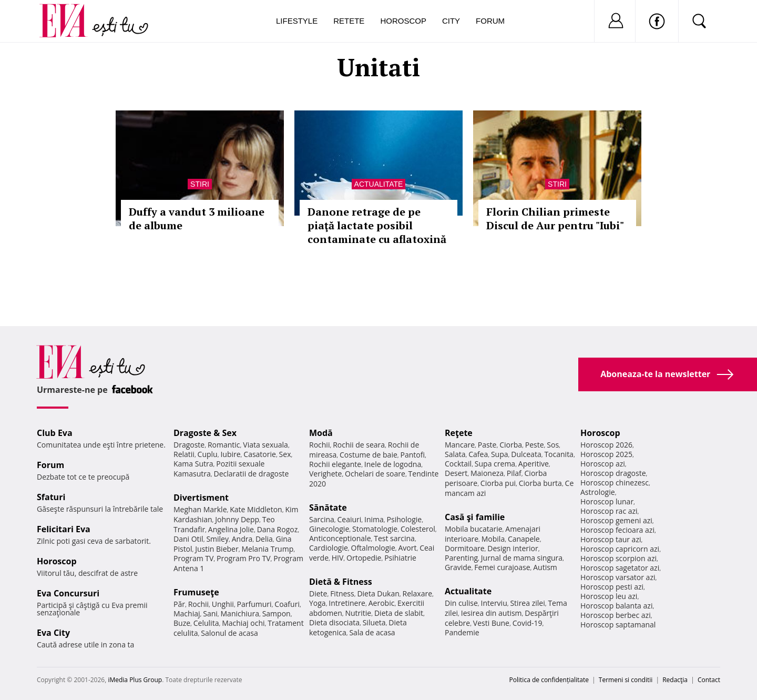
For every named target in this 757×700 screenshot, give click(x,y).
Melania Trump (267, 549)
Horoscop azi (603, 464)
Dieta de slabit (399, 613)
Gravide (458, 567)
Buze (182, 623)
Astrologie (598, 492)
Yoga (318, 603)
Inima (374, 519)
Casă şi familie (475, 517)
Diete (318, 594)
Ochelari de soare (375, 474)
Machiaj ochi (243, 623)
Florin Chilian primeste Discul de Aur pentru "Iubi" (555, 219)
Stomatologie (375, 529)
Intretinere (347, 603)
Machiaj (187, 613)
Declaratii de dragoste (252, 474)
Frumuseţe (196, 592)
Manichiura (240, 613)
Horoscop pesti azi (612, 587)
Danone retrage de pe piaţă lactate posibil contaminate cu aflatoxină (377, 225)
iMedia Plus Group (135, 680)
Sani (210, 613)
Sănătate (328, 508)
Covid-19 (528, 623)
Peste (535, 445)
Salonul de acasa (229, 633)
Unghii (223, 604)
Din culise (461, 603)
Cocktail (458, 464)
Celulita (206, 623)
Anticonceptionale (340, 538)
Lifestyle (297, 21)
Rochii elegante (335, 464)
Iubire (230, 454)
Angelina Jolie (231, 529)
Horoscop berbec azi (616, 615)
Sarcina (322, 519)
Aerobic (382, 603)
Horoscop (403, 21)
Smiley (217, 539)
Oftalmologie (373, 548)
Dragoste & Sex (205, 433)
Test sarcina (394, 538)
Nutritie (358, 613)
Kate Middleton (256, 509)
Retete (349, 21)
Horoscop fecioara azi (617, 530)
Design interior (513, 548)
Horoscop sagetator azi (620, 568)
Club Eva (55, 433)
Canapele (524, 539)
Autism (545, 567)
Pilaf (514, 473)
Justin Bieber (217, 549)
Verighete (325, 474)
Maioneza (487, 473)
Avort (407, 548)
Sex (285, 454)
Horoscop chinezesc (615, 483)
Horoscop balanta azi (616, 606)
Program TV (193, 558)
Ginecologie (329, 529)
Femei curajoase (502, 567)
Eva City (53, 633)
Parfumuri (254, 604)
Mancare (460, 445)
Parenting (461, 558)
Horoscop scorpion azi (618, 558)
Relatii (184, 454)
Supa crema (495, 464)
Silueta (374, 622)
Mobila (493, 539)
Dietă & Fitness (341, 582)
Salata (455, 454)
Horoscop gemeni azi (616, 520)
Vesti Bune (491, 623)
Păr (179, 604)
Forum (490, 21)
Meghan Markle (200, 509)
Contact (709, 680)
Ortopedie (364, 558)
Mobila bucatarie (474, 529)
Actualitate (379, 184)
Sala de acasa (372, 632)
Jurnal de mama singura (522, 558)
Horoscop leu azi (609, 596)
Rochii (198, 604)
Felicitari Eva (64, 529)
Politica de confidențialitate (549, 680)
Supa (500, 454)
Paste (487, 445)
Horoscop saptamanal (618, 625)
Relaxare (418, 594)
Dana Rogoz (278, 529)
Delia (264, 539)
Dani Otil (188, 539)
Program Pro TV (244, 558)
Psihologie (405, 519)
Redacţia (675, 680)
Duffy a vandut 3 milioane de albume (197, 219)
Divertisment (201, 498)
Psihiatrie (400, 558)
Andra (242, 539)
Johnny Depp (237, 519)
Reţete (459, 433)
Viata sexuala (265, 445)
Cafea (478, 454)
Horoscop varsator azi (618, 577)
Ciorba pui (498, 483)
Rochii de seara (359, 445)
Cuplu (208, 454)
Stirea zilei (527, 603)
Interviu (494, 603)
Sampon (277, 613)
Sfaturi (51, 497)
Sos (553, 445)
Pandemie (462, 632)
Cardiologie (329, 548)
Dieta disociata (334, 622)
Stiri (200, 184)
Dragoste (189, 445)
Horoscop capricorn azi (620, 549)
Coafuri (287, 604)
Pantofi (413, 455)
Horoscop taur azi (611, 539)
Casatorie (260, 454)
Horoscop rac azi (609, 511)
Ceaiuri (350, 519)
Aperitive (534, 464)
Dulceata (526, 454)
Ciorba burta (540, 483)
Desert (456, 473)
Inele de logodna (393, 464)
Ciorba (511, 445)
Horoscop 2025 (606, 454)
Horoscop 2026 (606, 445)
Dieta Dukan (378, 594)
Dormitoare (465, 548)
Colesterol (418, 529)
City (451, 21)
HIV (338, 558)
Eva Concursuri (68, 593)
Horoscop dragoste (613, 473)
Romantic (224, 445)
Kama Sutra (193, 464)
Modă (321, 433)
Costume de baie (369, 455)
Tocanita (559, 454)
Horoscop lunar (607, 501)
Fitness (342, 594)
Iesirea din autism (492, 613)
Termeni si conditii (626, 680)
